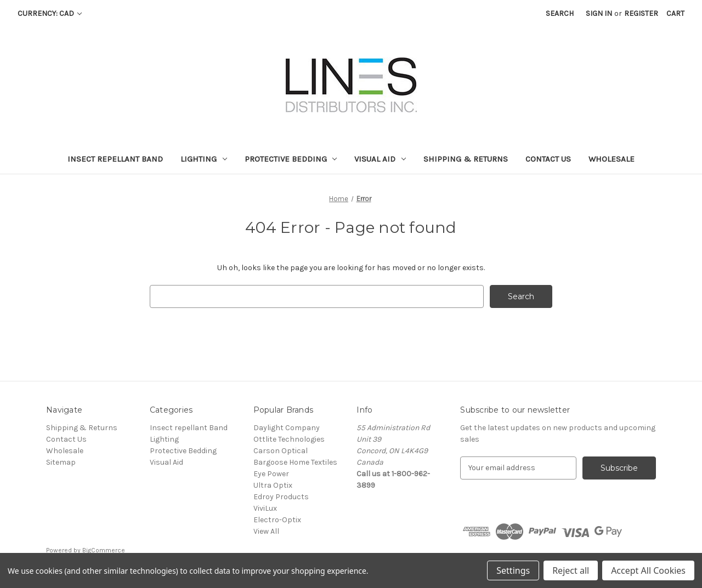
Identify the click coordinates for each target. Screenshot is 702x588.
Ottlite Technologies (289, 439)
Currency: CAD (50, 13)
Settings (513, 570)
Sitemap (61, 462)
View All (266, 531)
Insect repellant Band (115, 159)
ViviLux (265, 508)
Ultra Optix (273, 485)
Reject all (571, 570)
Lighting (204, 159)
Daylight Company (287, 428)
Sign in (599, 13)
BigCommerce (104, 550)
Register (641, 13)
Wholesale (612, 159)
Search (560, 13)
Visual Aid (380, 159)
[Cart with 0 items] (675, 13)
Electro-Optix (277, 520)
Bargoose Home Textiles (295, 462)
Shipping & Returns (466, 159)
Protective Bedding (291, 159)
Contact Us (548, 159)
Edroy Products (281, 497)
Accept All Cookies (648, 570)
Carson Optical (281, 451)
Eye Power (271, 474)
